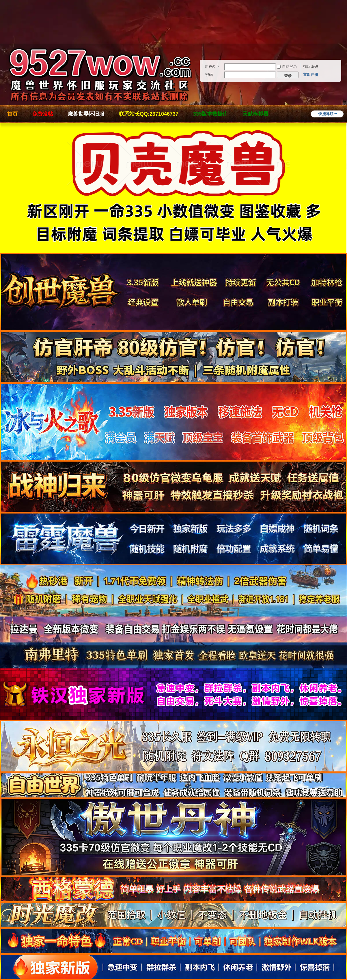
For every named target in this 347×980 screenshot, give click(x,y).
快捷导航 (326, 114)
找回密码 (311, 66)
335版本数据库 (210, 114)
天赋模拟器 (255, 114)
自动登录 (287, 66)
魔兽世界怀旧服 (86, 114)
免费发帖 (43, 114)
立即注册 (311, 75)
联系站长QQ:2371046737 (149, 114)
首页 (12, 114)
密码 (209, 75)
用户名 (210, 67)
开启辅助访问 (345, 30)
